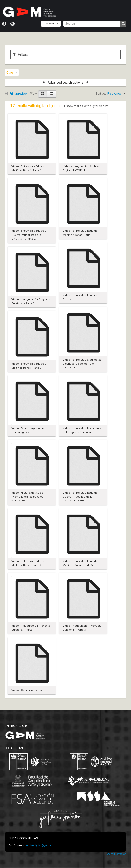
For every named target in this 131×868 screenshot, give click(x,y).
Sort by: (101, 94)
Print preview (16, 94)
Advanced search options (65, 83)
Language (13, 24)
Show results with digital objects (86, 106)
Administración (117, 854)
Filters (21, 55)
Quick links (4, 24)
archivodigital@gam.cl (39, 845)
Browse (49, 23)
